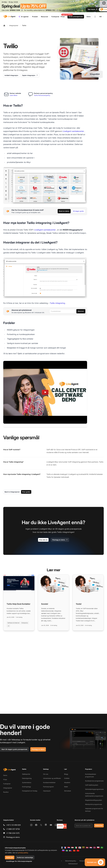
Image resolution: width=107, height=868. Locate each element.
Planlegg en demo (60, 540)
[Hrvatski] (69, 848)
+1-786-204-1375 (13, 833)
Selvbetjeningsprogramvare (94, 789)
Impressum (47, 791)
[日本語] (80, 848)
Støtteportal (26, 774)
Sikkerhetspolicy (71, 861)
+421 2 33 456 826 (13, 825)
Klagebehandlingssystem (94, 800)
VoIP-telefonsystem (92, 785)
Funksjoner (7, 784)
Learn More (13, 95)
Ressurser (46, 17)
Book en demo (64, 211)
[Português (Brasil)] (102, 848)
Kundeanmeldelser (49, 782)
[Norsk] (95, 848)
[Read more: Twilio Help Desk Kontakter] (19, 603)
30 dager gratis (78, 211)
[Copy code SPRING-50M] (22, 10)
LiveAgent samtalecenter (73, 131)
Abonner (81, 311)
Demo (89, 17)
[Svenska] (67, 851)
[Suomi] (61, 848)
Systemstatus (27, 782)
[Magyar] (72, 848)
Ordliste (67, 778)
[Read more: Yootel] (88, 603)
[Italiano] (76, 848)
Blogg (66, 774)
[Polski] (98, 848)
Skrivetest (68, 791)
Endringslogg (26, 787)
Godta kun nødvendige (25, 857)
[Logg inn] (95, 17)
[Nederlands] (91, 848)
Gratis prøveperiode (76, 17)
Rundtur (6, 792)
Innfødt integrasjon (11, 75)
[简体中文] (78, 851)
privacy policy (23, 853)
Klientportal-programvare (94, 804)
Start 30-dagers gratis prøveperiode (14, 749)
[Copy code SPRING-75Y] (57, 10)
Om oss (46, 774)
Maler (66, 787)
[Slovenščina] (63, 851)
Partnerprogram (48, 787)
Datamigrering (27, 778)
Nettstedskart (73, 864)
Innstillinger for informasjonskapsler (19, 861)
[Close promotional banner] (104, 3)
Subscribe (99, 826)
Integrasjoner (14, 25)
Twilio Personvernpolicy (42, 95)
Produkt (36, 17)
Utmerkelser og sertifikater (52, 778)
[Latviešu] (87, 848)
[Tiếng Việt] (74, 851)
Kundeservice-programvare (94, 781)
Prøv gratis (26, 492)
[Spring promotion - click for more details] (53, 6)
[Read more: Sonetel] (53, 603)
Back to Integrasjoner (12, 492)
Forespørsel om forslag (30, 791)
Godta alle (10, 857)
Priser (5, 780)
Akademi (67, 782)
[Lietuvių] (83, 848)
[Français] (65, 848)
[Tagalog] (71, 851)
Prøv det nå (43, 540)
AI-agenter (25, 17)
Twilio (24, 25)
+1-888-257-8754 (13, 829)
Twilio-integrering (57, 303)
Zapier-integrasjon (30, 75)
